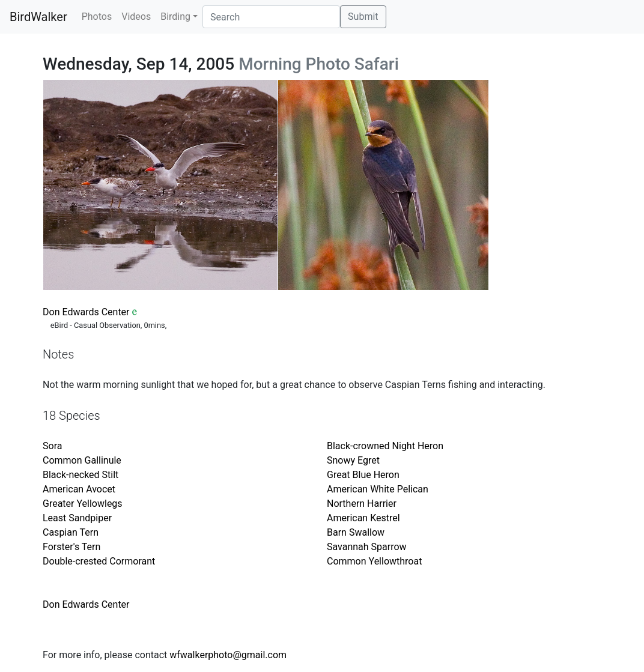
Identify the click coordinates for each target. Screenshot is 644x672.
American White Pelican (378, 489)
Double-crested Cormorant (99, 561)
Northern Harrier (362, 504)
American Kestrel (363, 518)
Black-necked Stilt (80, 475)
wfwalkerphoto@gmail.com (228, 655)
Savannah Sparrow (367, 547)
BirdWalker (38, 17)
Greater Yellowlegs (83, 504)
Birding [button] (175, 17)
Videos (136, 17)
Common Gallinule (82, 460)
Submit (363, 17)
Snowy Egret (353, 460)
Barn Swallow (356, 532)
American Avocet (79, 489)
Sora (52, 446)
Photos (97, 17)
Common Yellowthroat (374, 561)
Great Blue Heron (363, 475)
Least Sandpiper (77, 518)
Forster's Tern (71, 547)
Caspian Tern (71, 532)
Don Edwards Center (86, 312)
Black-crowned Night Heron (385, 446)
